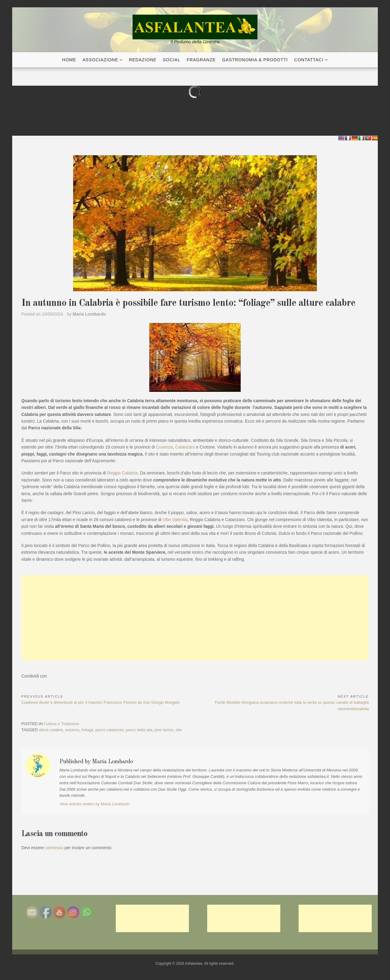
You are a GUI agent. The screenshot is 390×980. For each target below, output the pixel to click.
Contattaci (309, 60)
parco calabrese (110, 730)
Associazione (100, 60)
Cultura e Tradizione (62, 724)
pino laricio (164, 730)
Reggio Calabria (122, 473)
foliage (87, 730)
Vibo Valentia (175, 520)
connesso (54, 848)
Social (172, 60)
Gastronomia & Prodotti (255, 60)
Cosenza (164, 447)
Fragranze (201, 60)
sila (179, 730)
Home (69, 60)
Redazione (143, 60)
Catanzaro (185, 447)
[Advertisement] (195, 618)
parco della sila (139, 730)
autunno (72, 730)
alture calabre (51, 730)
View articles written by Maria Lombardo (94, 804)
